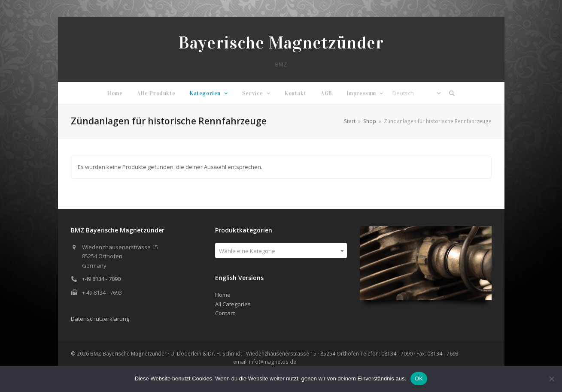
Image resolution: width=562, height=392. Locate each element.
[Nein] (551, 379)
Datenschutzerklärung (100, 319)
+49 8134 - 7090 (101, 279)
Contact (225, 313)
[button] (452, 93)
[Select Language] (416, 93)
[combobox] (281, 250)
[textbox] (281, 251)
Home (223, 295)
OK (419, 378)
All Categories (233, 304)
